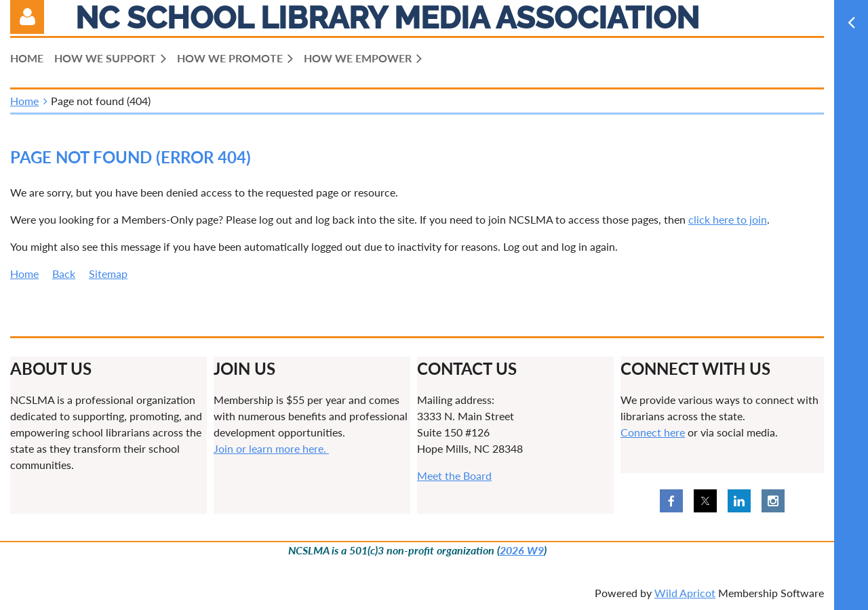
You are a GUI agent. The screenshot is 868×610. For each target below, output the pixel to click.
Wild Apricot (685, 593)
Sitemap (108, 273)
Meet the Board (454, 475)
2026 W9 (522, 550)
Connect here (653, 432)
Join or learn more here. (271, 448)
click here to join (728, 219)
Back (64, 273)
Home (24, 101)
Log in (27, 17)
